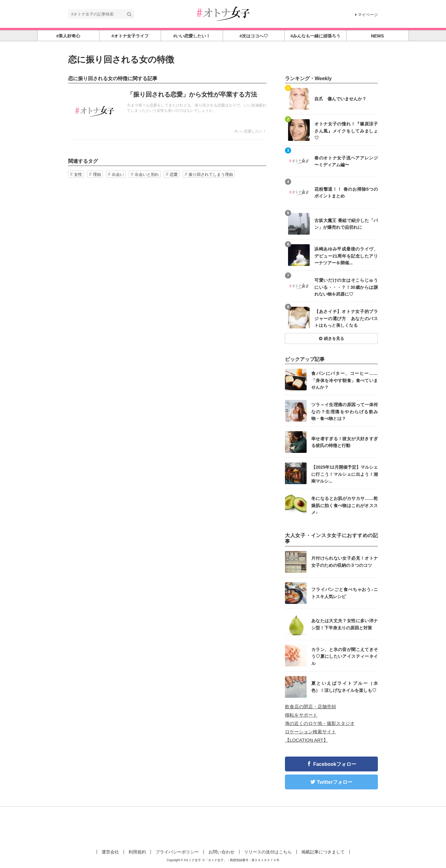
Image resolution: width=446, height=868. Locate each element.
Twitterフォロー (335, 782)
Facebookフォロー (335, 764)
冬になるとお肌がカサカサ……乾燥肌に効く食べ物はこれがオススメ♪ (345, 505)
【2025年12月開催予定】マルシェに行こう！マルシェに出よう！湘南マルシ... (345, 474)
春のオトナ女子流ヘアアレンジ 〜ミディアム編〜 (346, 161)
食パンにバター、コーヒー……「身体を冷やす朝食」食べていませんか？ (345, 380)
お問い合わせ (221, 852)
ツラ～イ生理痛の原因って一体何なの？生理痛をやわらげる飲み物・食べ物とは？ (345, 411)
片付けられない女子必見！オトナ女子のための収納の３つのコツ (345, 562)
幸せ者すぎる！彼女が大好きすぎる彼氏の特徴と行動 (345, 442)
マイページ (367, 15)
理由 (97, 174)
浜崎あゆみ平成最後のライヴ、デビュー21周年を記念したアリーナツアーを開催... (346, 256)
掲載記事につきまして (323, 852)
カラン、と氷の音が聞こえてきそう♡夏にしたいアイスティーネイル (345, 656)
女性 (78, 174)
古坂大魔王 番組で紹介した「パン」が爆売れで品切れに (346, 224)
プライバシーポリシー (177, 852)
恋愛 (174, 174)
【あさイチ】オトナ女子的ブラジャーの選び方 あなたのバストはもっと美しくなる (346, 318)
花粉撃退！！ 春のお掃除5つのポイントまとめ (346, 193)
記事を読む (167, 111)
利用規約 (137, 852)
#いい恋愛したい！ (250, 131)
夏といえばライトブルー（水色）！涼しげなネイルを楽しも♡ (345, 687)
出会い (118, 174)
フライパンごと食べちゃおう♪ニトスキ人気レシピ (345, 593)
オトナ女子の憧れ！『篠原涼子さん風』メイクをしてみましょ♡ (346, 130)
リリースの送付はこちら (268, 852)
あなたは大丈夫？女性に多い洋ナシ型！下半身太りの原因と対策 (345, 624)
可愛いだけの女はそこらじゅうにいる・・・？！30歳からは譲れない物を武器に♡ (346, 287)
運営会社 (110, 852)
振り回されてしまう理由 (211, 174)
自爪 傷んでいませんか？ (340, 99)
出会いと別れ (147, 174)
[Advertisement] (223, 827)
